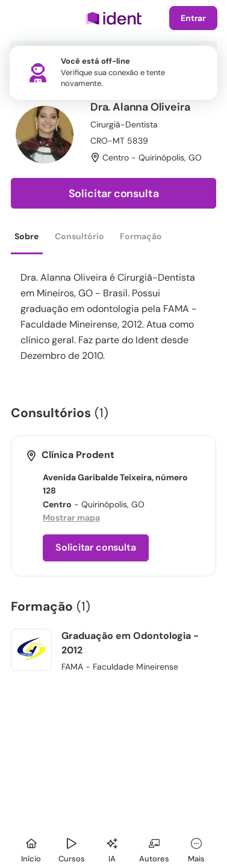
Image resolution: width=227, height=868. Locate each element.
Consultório (79, 236)
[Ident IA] (112, 848)
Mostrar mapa (71, 518)
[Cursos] (72, 848)
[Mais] (196, 848)
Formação (141, 236)
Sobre (26, 236)
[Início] (31, 848)
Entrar (193, 18)
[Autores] (154, 848)
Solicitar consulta (114, 194)
